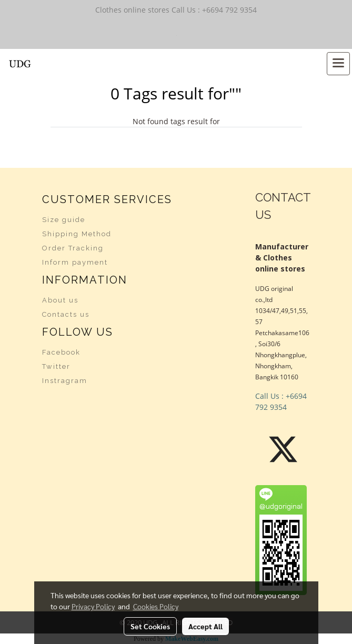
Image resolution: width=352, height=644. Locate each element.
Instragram (65, 381)
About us (60, 300)
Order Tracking (73, 248)
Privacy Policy (93, 606)
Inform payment (75, 262)
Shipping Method (77, 234)
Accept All (205, 626)
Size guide (64, 220)
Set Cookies (150, 626)
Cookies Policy (156, 606)
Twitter (56, 366)
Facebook (61, 352)
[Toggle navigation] (338, 64)
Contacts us (66, 314)
